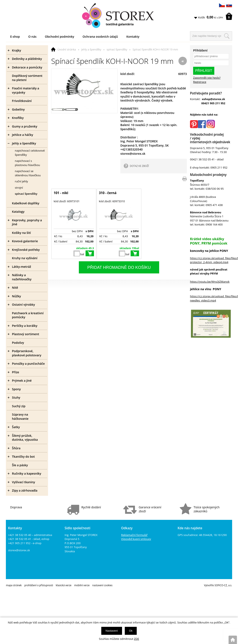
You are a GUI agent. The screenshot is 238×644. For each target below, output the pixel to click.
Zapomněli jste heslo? (207, 78)
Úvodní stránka (67, 49)
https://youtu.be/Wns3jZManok (210, 282)
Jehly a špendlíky (91, 49)
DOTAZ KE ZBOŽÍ (139, 166)
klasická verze (64, 585)
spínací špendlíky (117, 49)
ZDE (137, 639)
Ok (131, 631)
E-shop (15, 37)
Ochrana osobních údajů (100, 37)
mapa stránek (14, 585)
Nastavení (112, 631)
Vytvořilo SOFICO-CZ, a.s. (218, 585)
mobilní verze (82, 585)
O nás (32, 37)
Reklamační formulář (134, 535)
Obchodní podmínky (60, 37)
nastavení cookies (102, 585)
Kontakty (133, 37)
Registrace (200, 82)
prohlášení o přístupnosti (39, 585)
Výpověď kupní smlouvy (136, 539)
